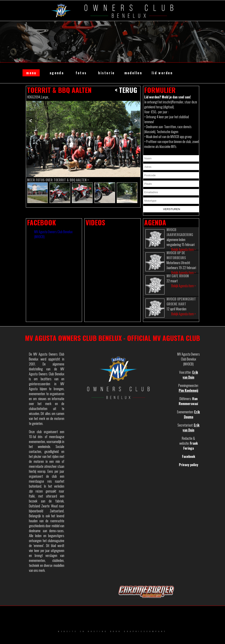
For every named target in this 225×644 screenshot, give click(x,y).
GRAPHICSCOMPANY (146, 631)
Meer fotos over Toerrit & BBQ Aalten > (58, 180)
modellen (133, 73)
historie (106, 73)
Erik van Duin (190, 375)
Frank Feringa (190, 446)
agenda (57, 73)
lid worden (162, 73)
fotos (81, 73)
